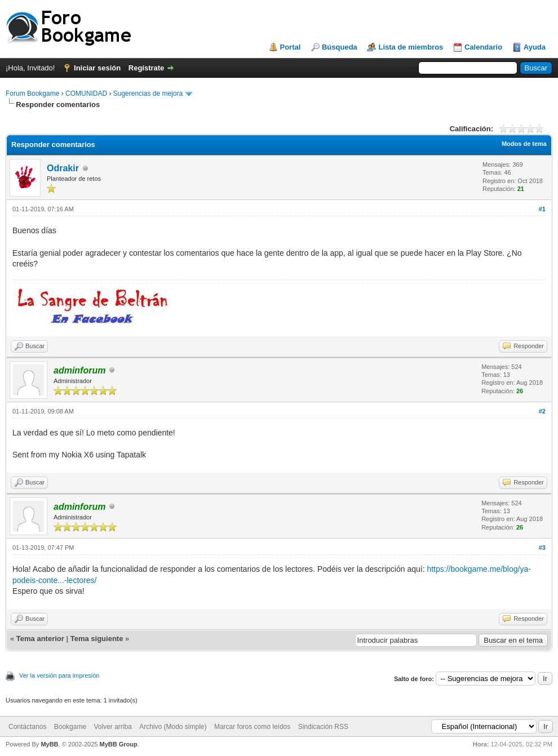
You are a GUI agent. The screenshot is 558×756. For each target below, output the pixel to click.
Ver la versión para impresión (59, 675)
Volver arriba (112, 727)
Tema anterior (40, 639)
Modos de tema (524, 144)
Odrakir (63, 168)
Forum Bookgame (32, 94)
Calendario (483, 47)
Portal (291, 47)
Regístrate (147, 68)
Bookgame (70, 727)
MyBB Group (118, 744)
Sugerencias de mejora (148, 94)
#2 (542, 411)
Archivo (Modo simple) (173, 727)
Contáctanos (27, 727)
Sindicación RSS (323, 727)
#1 (542, 209)
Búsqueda (340, 47)
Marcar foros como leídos (252, 727)
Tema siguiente (97, 639)
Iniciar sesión (97, 68)
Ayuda (535, 47)
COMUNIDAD (86, 94)
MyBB (49, 744)
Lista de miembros (411, 47)
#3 (542, 548)
